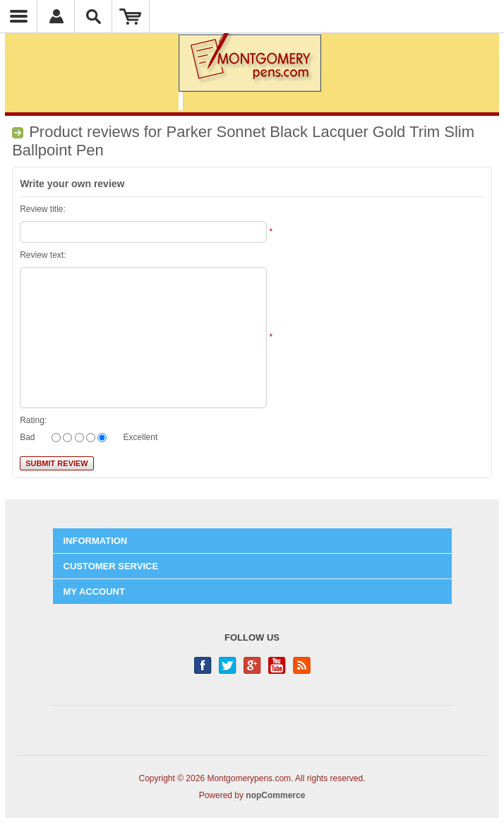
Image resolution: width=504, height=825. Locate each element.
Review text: (43, 255)
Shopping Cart (131, 16)
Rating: (33, 420)
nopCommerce (275, 795)
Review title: (43, 209)
